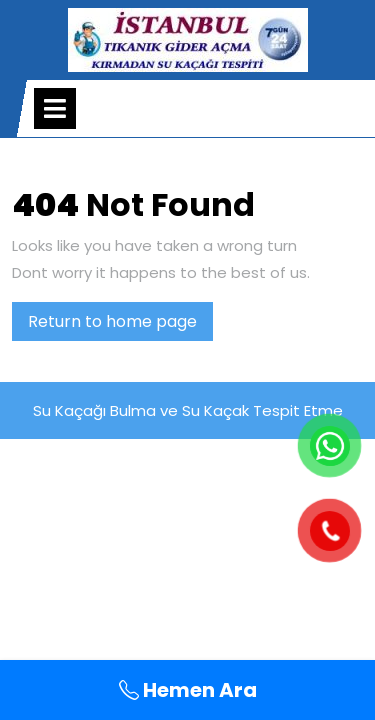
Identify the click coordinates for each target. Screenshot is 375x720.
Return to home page (120, 325)
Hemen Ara (188, 690)
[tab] (55, 108)
